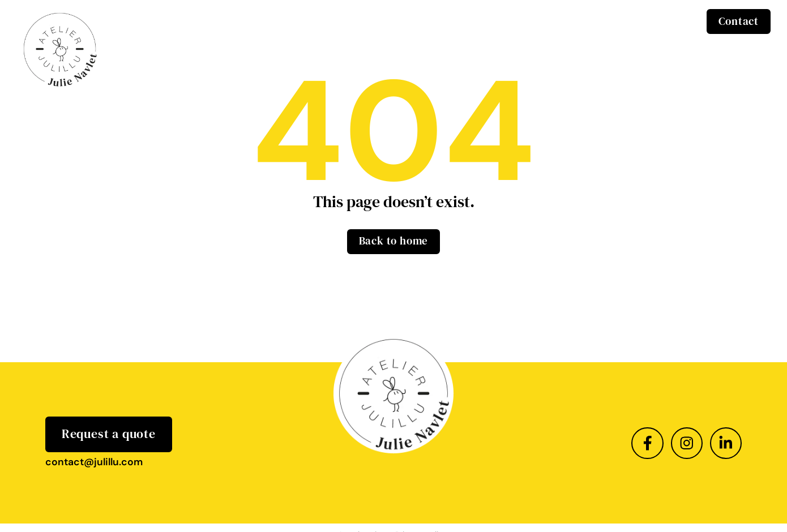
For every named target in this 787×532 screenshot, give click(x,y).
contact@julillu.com (94, 462)
